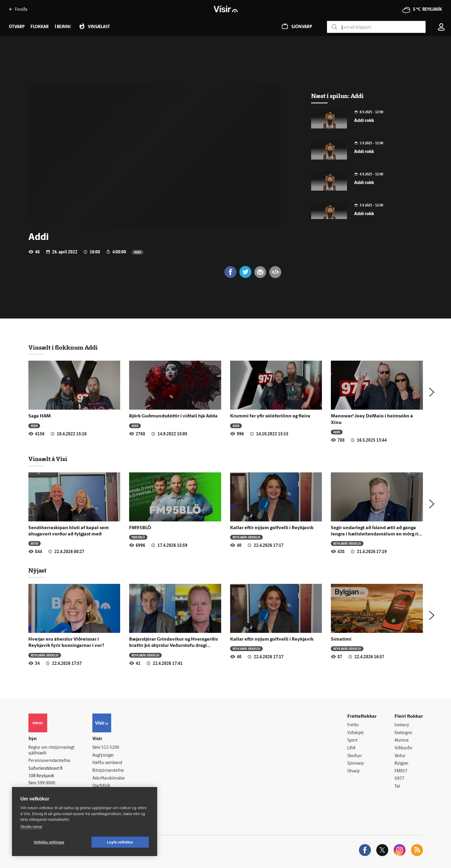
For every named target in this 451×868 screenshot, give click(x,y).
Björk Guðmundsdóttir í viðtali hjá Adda (173, 416)
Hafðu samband (107, 763)
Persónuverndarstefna (49, 761)
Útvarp (353, 771)
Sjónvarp (356, 764)
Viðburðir (403, 748)
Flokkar (40, 27)
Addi (138, 252)
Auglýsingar (103, 756)
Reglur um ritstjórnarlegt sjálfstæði (51, 751)
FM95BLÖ (140, 528)
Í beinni (63, 27)
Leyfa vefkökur (120, 842)
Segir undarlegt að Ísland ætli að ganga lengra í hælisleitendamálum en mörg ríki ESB (377, 534)
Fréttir (353, 725)
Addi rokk (364, 121)
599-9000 (46, 783)
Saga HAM (40, 416)
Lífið (351, 748)
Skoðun (354, 756)
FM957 (401, 771)
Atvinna (402, 741)
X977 (399, 779)
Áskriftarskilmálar (109, 779)
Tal (397, 787)
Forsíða (18, 9)
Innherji (402, 725)
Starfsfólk (101, 786)
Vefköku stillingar (49, 842)
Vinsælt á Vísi (48, 459)
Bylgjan (401, 764)
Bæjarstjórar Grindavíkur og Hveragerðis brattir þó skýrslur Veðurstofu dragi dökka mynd (173, 646)
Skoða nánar (31, 827)
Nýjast (37, 570)
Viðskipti (356, 733)
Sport (352, 741)
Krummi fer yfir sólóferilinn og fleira (270, 416)
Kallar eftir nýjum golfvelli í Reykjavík (272, 528)
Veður (400, 756)
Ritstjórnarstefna (108, 771)
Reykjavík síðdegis (246, 537)
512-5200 (110, 748)
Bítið (35, 543)
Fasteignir (403, 733)
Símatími (341, 639)
